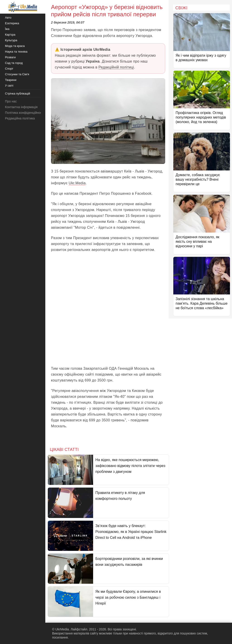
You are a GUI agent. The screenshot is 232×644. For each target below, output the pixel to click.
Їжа (7, 29)
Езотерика (12, 23)
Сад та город (14, 63)
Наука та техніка (16, 52)
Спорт (9, 69)
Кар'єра (10, 35)
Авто (8, 18)
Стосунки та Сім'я (17, 74)
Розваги (10, 57)
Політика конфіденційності (24, 113)
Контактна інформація (21, 107)
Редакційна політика (20, 118)
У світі (9, 86)
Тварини (11, 80)
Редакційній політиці (116, 67)
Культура (11, 40)
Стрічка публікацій (18, 94)
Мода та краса (15, 46)
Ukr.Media (77, 183)
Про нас (11, 101)
